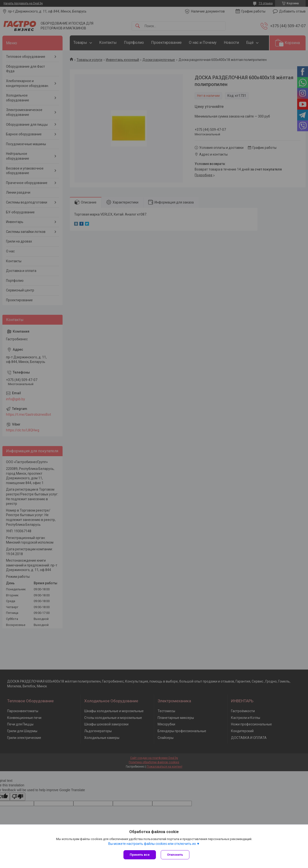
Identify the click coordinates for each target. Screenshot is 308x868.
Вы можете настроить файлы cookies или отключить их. (152, 844)
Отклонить (175, 855)
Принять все (140, 855)
